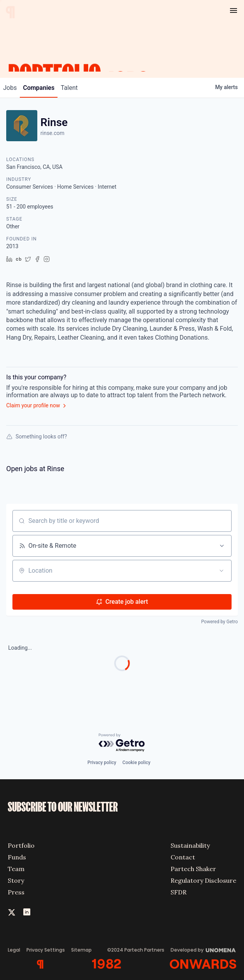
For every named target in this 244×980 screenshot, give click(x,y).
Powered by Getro (220, 622)
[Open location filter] (221, 571)
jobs (10, 88)
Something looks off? (37, 437)
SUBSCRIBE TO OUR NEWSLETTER (63, 807)
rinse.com (52, 133)
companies (39, 88)
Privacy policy (102, 763)
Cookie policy (136, 763)
